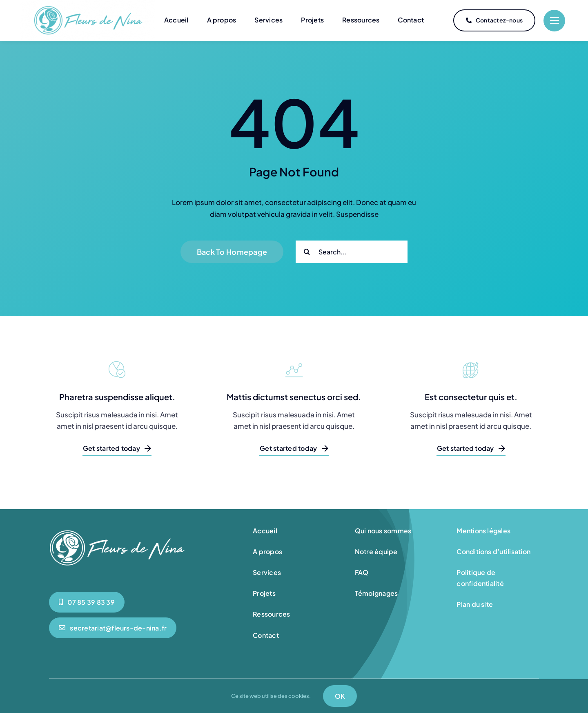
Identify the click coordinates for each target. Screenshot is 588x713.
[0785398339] (87, 602)
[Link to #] (554, 21)
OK (340, 696)
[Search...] (352, 251)
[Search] (307, 251)
